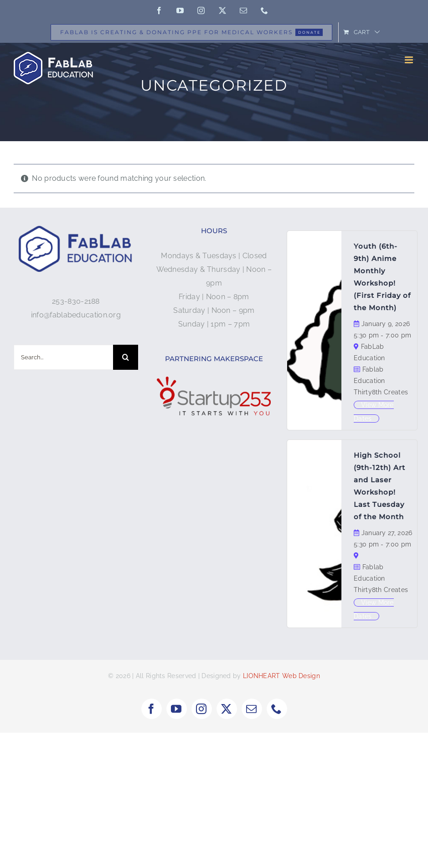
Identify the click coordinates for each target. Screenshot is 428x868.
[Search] (126, 357)
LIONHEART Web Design (281, 676)
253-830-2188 (76, 301)
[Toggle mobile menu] (410, 60)
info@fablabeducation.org (76, 315)
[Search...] (63, 357)
